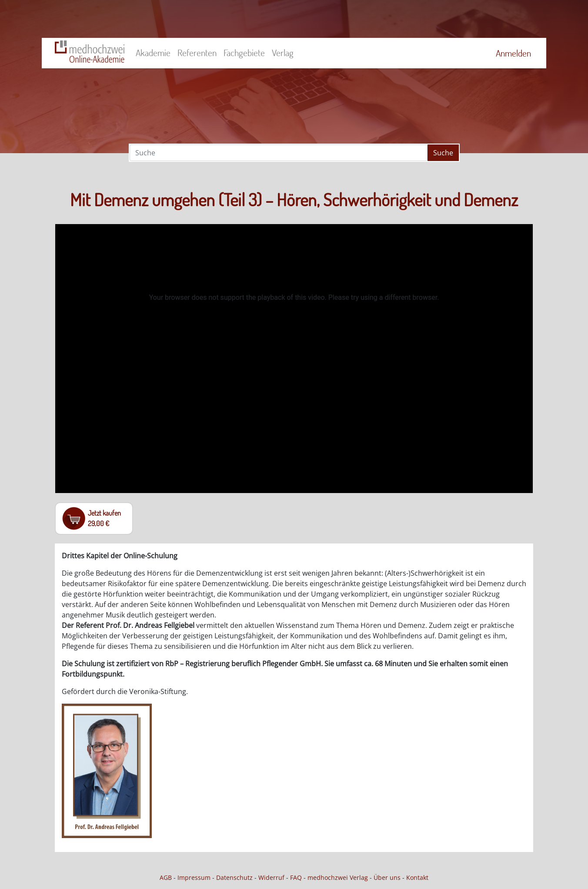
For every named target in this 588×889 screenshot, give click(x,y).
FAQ (296, 877)
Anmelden (513, 53)
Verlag (283, 53)
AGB (166, 877)
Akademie (153, 53)
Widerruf (271, 877)
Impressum (194, 877)
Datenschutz (234, 877)
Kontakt (417, 877)
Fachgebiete (244, 53)
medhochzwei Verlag (338, 877)
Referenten (197, 53)
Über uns (387, 877)
